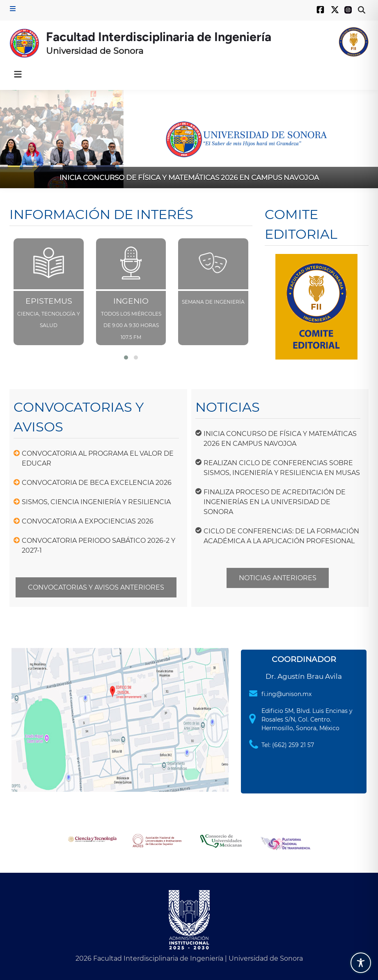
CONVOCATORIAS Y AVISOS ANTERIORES (96, 587)
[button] (16, 139)
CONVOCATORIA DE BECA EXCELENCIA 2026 (97, 483)
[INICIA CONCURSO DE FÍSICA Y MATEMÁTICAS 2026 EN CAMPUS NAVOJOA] (189, 139)
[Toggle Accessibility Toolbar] (361, 963)
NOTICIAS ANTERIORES (278, 578)
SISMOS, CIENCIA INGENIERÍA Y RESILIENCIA (96, 502)
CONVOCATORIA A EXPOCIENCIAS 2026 (88, 521)
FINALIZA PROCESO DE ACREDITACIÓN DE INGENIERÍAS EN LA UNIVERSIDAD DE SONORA (275, 502)
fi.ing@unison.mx (286, 694)
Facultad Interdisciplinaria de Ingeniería (159, 37)
